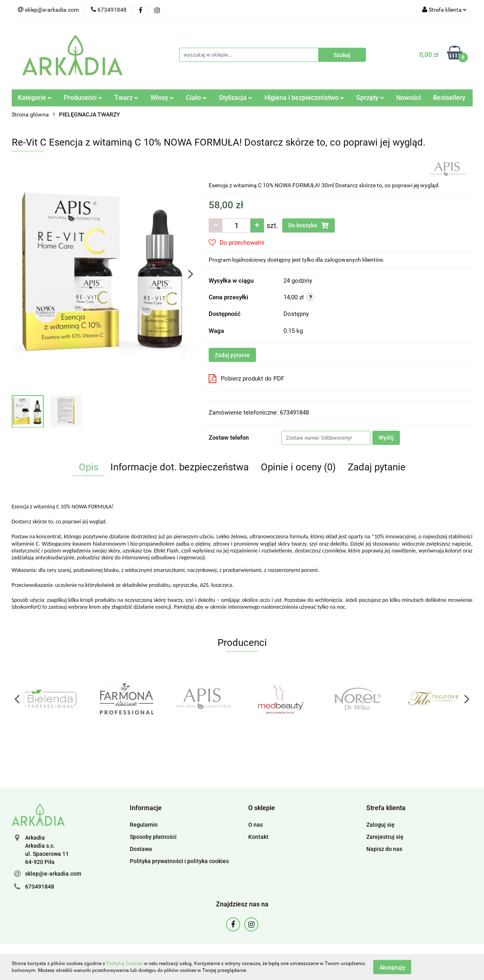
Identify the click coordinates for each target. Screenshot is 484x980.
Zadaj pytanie (232, 355)
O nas (256, 825)
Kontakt (258, 837)
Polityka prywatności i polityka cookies (179, 861)
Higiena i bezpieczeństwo (304, 98)
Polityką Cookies (125, 963)
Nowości (409, 98)
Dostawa (141, 849)
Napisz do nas (384, 849)
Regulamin (144, 825)
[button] (146, 808)
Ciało (196, 98)
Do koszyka (309, 225)
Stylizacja (236, 98)
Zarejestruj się (385, 837)
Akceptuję (392, 967)
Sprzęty (370, 98)
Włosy (162, 98)
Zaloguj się (380, 825)
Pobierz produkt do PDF (246, 379)
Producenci (83, 98)
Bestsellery (449, 98)
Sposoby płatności (153, 837)
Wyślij (386, 438)
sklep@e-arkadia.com (53, 874)
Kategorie (35, 98)
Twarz (126, 98)
